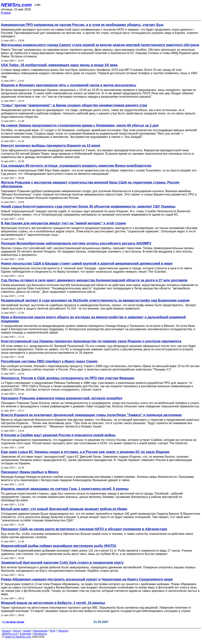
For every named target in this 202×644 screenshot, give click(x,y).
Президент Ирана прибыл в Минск (30, 472)
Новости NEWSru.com (18, 637)
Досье (17, 631)
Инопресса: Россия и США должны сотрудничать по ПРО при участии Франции (68, 378)
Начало (6, 631)
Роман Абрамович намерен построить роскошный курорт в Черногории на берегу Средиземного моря (87, 579)
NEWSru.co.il (10, 634)
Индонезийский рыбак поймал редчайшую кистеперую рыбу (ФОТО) (59, 546)
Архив (27, 631)
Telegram (63, 631)
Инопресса (40, 634)
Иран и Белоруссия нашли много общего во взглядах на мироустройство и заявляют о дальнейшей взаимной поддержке (93, 319)
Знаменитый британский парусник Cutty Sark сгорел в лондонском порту (62, 563)
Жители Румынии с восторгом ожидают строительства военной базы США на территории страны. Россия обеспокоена (90, 184)
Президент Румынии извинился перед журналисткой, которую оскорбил (62, 398)
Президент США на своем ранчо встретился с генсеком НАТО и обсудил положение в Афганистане (84, 529)
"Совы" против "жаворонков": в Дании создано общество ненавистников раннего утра (74, 105)
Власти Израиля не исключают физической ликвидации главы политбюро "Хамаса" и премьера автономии (91, 415)
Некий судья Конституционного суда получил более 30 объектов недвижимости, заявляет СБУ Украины (88, 206)
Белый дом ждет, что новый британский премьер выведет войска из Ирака (64, 509)
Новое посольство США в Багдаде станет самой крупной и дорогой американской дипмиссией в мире (87, 263)
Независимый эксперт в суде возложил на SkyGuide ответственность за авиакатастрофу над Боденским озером (95, 300)
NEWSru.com (16, 5)
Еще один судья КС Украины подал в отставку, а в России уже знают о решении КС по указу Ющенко (85, 452)
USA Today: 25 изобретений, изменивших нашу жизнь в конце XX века (59, 65)
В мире (6, 13)
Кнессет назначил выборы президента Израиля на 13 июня (51, 146)
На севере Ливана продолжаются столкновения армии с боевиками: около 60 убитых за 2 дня (80, 125)
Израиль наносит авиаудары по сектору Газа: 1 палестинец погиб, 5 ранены (65, 489)
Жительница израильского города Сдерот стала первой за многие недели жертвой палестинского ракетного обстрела (100, 45)
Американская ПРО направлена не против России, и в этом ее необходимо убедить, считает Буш (82, 25)
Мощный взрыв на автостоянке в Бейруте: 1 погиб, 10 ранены (53, 603)
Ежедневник (40, 631)
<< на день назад (13, 622)
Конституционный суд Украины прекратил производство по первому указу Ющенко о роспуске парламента (91, 341)
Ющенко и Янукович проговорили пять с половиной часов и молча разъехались (69, 85)
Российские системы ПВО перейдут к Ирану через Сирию (49, 361)
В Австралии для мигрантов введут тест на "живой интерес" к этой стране (63, 223)
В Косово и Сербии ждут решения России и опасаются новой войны (58, 435)
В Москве (26, 634)
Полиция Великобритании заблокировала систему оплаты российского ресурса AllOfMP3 (76, 243)
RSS (53, 631)
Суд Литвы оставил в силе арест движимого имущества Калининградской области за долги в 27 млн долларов (94, 280)
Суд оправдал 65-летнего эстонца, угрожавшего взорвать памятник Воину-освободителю (76, 166)
